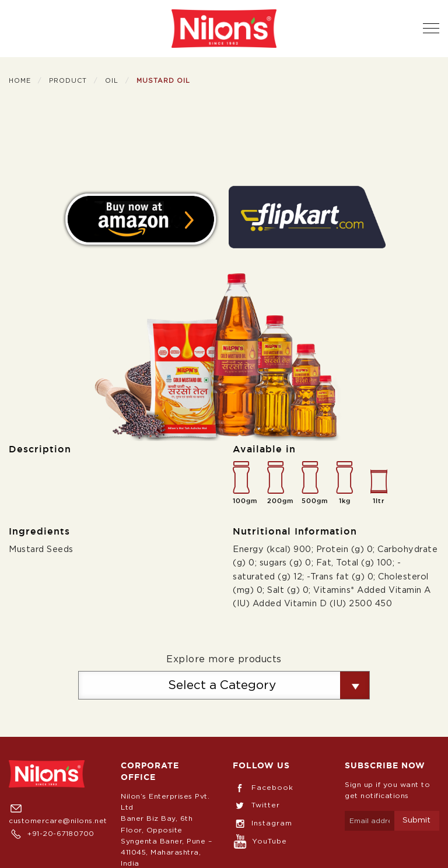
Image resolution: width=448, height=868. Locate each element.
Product (68, 81)
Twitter (256, 805)
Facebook (263, 788)
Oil (112, 81)
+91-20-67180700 (52, 834)
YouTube (260, 841)
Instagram (262, 823)
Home (20, 81)
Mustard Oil (163, 81)
